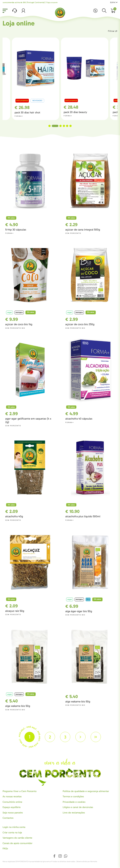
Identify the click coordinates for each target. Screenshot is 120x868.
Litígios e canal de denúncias (78, 807)
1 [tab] (52, 126)
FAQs (5, 849)
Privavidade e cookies (74, 802)
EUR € (114, 2)
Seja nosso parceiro (13, 813)
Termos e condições (73, 797)
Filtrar (113, 31)
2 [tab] (57, 126)
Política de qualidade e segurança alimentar (86, 791)
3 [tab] (61, 126)
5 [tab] (67, 126)
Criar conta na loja (12, 833)
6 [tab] (71, 126)
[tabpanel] (85, 79)
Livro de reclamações (74, 813)
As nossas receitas (12, 797)
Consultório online (12, 802)
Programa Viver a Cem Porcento (20, 791)
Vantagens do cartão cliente (17, 838)
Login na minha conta (14, 827)
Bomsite (94, 862)
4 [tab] (64, 126)
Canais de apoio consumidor (17, 843)
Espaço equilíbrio (12, 807)
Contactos (8, 818)
